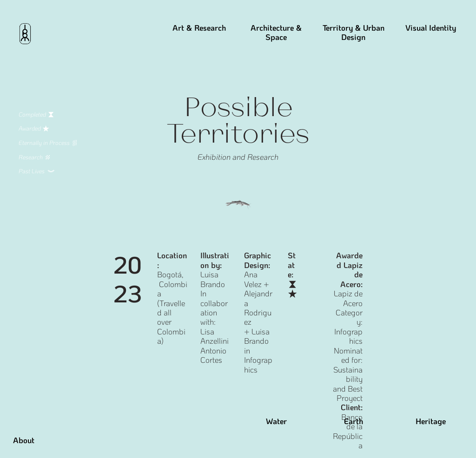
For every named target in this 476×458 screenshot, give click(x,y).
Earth (354, 421)
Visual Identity (431, 27)
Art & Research (199, 27)
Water (276, 421)
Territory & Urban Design (354, 32)
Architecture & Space (276, 32)
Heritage (431, 421)
